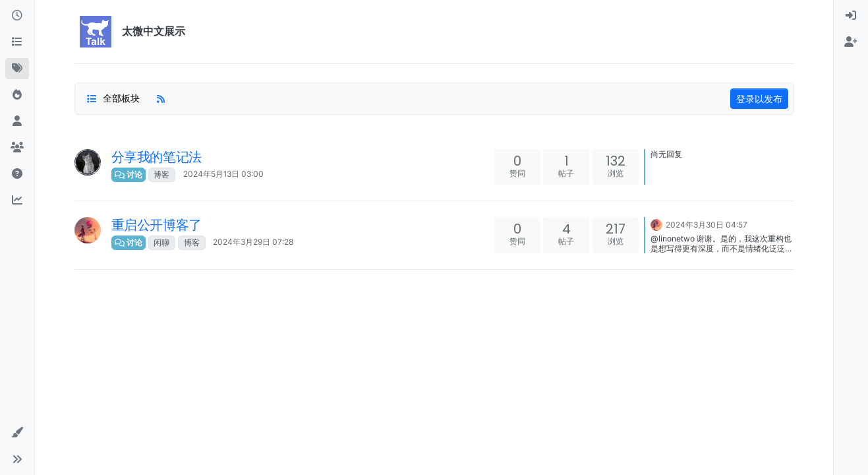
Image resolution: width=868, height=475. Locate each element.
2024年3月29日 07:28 (253, 242)
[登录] (851, 16)
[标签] (17, 69)
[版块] (17, 42)
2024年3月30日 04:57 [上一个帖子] (707, 225)
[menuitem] (851, 16)
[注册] (851, 42)
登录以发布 (759, 99)
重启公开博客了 (157, 225)
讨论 (129, 174)
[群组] (17, 148)
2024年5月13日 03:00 (223, 174)
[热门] (17, 95)
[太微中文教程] (17, 174)
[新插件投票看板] (17, 201)
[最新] (17, 16)
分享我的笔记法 (157, 157)
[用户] (17, 121)
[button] (17, 433)
